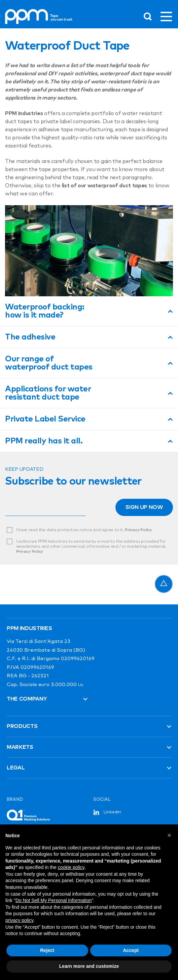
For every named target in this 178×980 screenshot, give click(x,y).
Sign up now (144, 507)
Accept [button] (131, 950)
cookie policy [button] (71, 867)
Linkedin (107, 812)
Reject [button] (47, 950)
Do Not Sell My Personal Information (54, 900)
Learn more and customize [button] (89, 966)
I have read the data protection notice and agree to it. (84, 530)
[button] (169, 835)
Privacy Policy (138, 530)
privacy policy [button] (19, 920)
